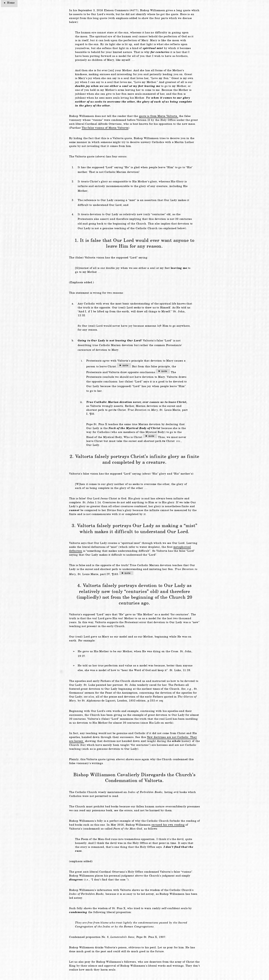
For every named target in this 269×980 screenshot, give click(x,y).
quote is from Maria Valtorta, (159, 116)
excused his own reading (168, 825)
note (125, 365)
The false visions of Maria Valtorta (105, 128)
